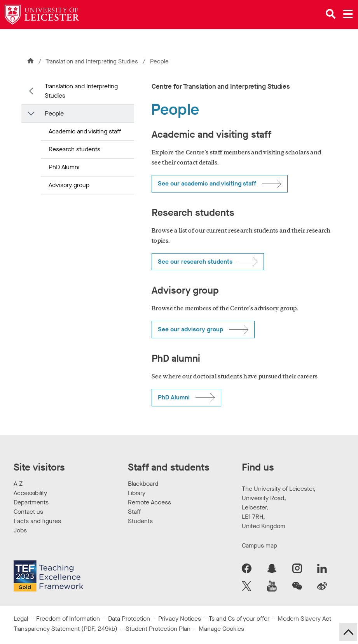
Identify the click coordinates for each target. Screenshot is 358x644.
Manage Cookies (221, 629)
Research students (74, 149)
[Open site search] (331, 14)
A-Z (18, 484)
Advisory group (69, 185)
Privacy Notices (180, 619)
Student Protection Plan (158, 629)
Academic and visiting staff (85, 131)
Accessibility (30, 493)
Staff (134, 512)
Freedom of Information (68, 619)
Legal (21, 619)
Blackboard (143, 484)
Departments (31, 502)
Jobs (20, 530)
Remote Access (149, 502)
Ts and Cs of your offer (239, 619)
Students (140, 521)
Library (137, 493)
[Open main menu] (348, 14)
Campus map (259, 545)
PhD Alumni (64, 167)
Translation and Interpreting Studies (93, 61)
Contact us (28, 512)
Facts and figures (37, 521)
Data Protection (129, 619)
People (54, 113)
